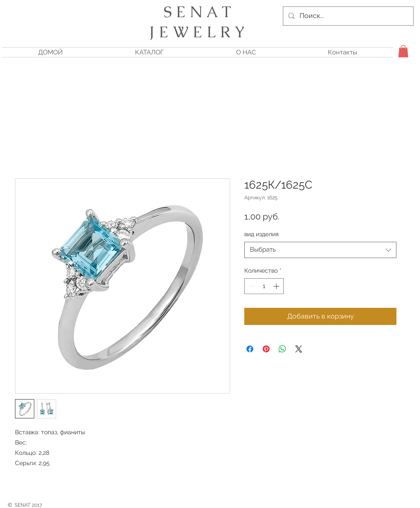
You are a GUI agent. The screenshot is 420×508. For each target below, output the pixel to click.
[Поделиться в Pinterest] (266, 349)
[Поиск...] (347, 16)
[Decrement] (251, 286)
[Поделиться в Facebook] (250, 349)
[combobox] (320, 250)
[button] (403, 51)
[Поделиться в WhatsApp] (282, 349)
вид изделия (261, 234)
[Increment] (277, 286)
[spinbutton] (264, 286)
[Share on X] (299, 349)
